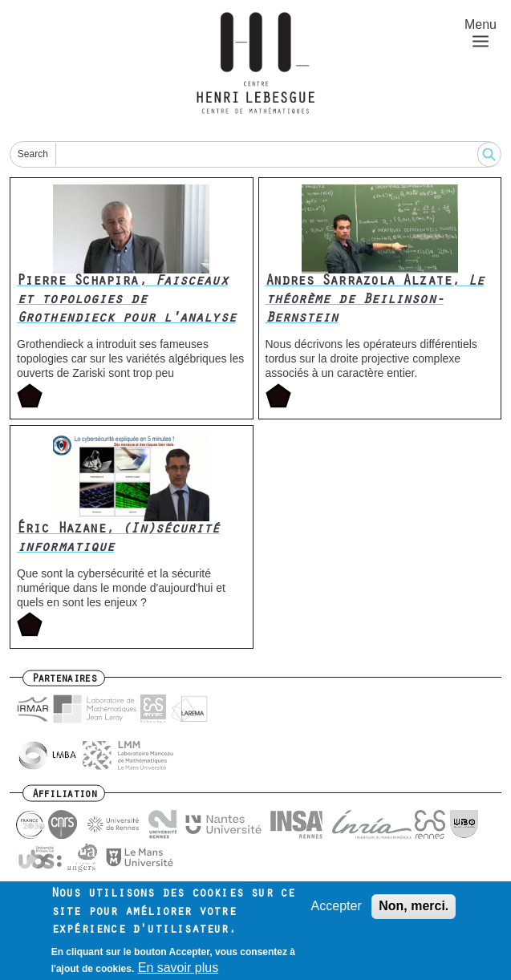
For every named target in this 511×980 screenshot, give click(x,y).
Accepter (337, 912)
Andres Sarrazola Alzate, (375, 301)
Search (33, 154)
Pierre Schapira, (126, 301)
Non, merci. (414, 912)
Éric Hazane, (118, 539)
